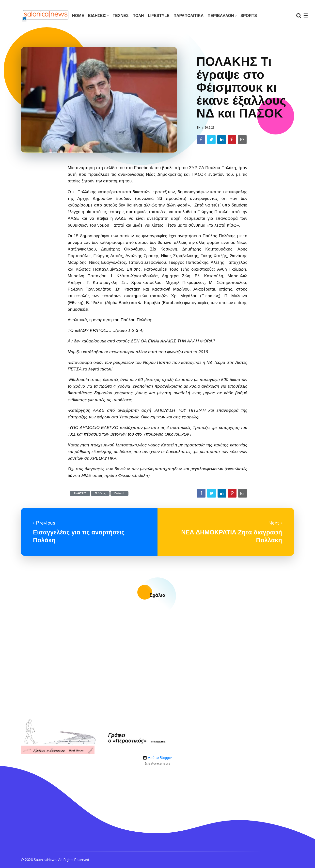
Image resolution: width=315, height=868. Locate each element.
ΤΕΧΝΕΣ (121, 16)
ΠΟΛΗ (138, 16)
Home (78, 16)
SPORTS (249, 16)
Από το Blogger (157, 758)
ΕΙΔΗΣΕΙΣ (97, 16)
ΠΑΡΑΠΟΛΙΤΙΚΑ (189, 16)
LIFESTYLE (159, 16)
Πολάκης (100, 493)
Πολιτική (119, 493)
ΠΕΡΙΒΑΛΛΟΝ (221, 16)
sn (198, 128)
